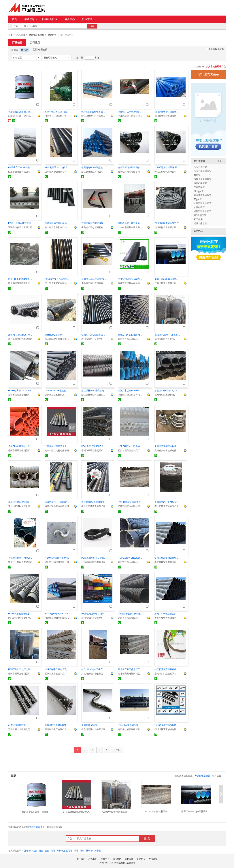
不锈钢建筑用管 (65, 850)
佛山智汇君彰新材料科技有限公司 (58, 227)
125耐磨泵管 (200, 215)
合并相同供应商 (215, 49)
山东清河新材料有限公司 (93, 729)
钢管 (53, 850)
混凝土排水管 (200, 223)
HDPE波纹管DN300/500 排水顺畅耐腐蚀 (131, 558)
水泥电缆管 (199, 207)
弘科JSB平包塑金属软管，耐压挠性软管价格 (58, 725)
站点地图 (117, 859)
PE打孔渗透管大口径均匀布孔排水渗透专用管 (58, 167)
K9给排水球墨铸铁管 (128, 725)
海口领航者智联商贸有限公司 (131, 729)
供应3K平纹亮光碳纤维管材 (58, 279)
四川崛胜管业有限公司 (165, 116)
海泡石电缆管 (200, 183)
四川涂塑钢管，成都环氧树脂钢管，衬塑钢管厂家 (167, 112)
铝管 (35, 850)
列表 (15, 50)
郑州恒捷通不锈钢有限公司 (167, 729)
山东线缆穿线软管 (17, 725)
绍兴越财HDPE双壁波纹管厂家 (94, 167)
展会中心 (70, 19)
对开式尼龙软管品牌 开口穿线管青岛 (167, 167)
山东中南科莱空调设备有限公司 (131, 227)
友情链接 (153, 859)
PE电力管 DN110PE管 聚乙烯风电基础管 (94, 446)
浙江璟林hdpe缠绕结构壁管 (94, 390)
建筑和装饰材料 (36, 35)
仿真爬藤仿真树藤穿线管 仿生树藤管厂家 (167, 669)
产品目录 (21, 35)
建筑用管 (52, 35)
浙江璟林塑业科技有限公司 (94, 116)
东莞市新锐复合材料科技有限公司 (131, 283)
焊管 (76, 850)
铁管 (47, 850)
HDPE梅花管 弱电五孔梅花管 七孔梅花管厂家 (58, 669)
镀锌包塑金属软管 (203, 179)
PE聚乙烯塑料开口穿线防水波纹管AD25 (94, 558)
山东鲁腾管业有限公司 (19, 172)
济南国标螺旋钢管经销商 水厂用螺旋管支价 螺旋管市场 (167, 558)
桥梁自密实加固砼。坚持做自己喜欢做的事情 (21, 112)
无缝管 (27, 850)
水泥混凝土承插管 (203, 203)
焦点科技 (121, 863)
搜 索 (147, 838)
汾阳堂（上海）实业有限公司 (21, 116)
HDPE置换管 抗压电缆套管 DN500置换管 (21, 669)
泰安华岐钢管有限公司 (165, 562)
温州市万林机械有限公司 (57, 562)
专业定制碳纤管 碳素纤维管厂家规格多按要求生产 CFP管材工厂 (131, 279)
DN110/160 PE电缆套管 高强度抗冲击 (58, 390)
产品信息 (17, 42)
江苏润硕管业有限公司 (165, 283)
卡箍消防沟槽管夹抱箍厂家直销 (167, 446)
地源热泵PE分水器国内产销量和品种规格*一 (58, 502)
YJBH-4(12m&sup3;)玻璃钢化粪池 (58, 112)
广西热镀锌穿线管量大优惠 (58, 446)
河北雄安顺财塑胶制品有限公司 (21, 506)
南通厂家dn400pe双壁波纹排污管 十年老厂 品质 (167, 279)
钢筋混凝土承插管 (203, 211)
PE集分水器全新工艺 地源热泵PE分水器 (21, 223)
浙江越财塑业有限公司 (92, 172)
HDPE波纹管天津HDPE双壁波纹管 (58, 613)
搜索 (92, 26)
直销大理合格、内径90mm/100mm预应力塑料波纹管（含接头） (21, 558)
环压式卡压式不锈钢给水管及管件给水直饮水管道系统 (167, 725)
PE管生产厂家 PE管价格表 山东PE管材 (21, 167)
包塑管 (197, 175)
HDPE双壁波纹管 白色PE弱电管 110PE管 (131, 446)
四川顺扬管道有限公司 (165, 227)
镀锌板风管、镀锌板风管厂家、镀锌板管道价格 (131, 223)
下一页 (117, 750)
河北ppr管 (199, 191)
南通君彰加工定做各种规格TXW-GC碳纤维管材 (58, 223)
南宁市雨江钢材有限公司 (57, 450)
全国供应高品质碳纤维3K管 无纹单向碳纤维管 (94, 279)
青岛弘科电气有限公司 (129, 172)
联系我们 (93, 859)
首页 (14, 19)
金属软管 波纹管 (89, 725)
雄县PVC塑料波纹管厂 (19, 502)
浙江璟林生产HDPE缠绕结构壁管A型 (131, 112)
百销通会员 (40, 49)
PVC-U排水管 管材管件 (129, 502)
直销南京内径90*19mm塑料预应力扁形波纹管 (167, 502)
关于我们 (81, 859)
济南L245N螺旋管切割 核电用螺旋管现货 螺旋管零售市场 (167, 613)
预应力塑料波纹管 (203, 171)
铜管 (41, 850)
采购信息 (31, 19)
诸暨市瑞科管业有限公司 (20, 227)
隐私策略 (129, 859)
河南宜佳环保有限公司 (56, 116)
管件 (82, 850)
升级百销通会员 (202, 775)
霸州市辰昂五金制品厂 (92, 339)
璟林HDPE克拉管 (53, 335)
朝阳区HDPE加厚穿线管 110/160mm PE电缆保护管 (94, 335)
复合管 (98, 850)
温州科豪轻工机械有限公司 (167, 450)
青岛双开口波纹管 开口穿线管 (131, 167)
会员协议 (141, 859)
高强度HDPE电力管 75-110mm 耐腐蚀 (131, 335)
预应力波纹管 (200, 167)
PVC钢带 (198, 219)
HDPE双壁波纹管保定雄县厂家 (21, 613)
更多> (220, 161)
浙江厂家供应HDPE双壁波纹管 (131, 390)
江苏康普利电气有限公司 (20, 339)
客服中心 (105, 859)
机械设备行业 (50, 19)
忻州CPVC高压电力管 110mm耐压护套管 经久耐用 (21, 446)
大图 (25, 50)
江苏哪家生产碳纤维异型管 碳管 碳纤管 (94, 223)
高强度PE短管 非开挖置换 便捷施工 (167, 335)
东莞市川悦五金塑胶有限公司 (167, 673)
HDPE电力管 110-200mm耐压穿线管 (21, 390)
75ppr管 (198, 199)
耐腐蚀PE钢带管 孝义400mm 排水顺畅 (167, 390)
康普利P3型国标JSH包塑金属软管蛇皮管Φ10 (21, 335)
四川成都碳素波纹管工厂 (167, 223)
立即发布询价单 (37, 827)
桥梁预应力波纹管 (203, 195)
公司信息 (35, 42)
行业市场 (87, 19)
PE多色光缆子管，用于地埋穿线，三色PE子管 (94, 613)
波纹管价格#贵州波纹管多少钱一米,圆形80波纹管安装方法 (94, 502)
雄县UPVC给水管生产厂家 (94, 669)
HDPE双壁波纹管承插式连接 (94, 112)
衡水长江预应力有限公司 (93, 506)
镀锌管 (89, 850)
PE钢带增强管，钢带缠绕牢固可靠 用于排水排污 (131, 613)
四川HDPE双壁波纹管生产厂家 (21, 279)
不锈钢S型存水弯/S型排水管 (58, 558)
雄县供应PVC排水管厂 (129, 669)
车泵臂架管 (199, 187)
